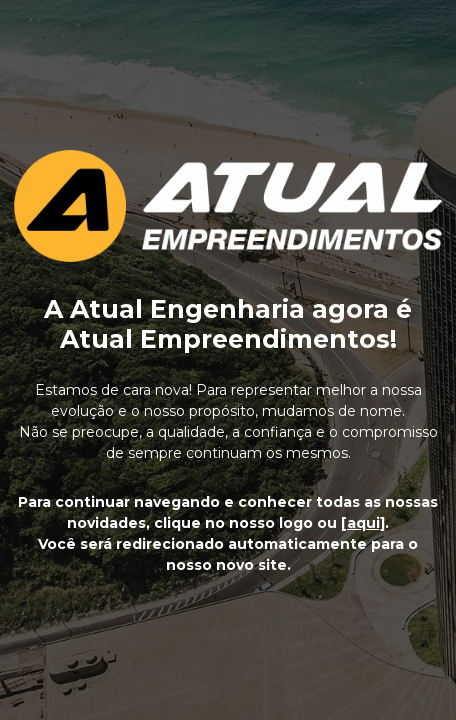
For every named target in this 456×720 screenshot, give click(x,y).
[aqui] (363, 523)
